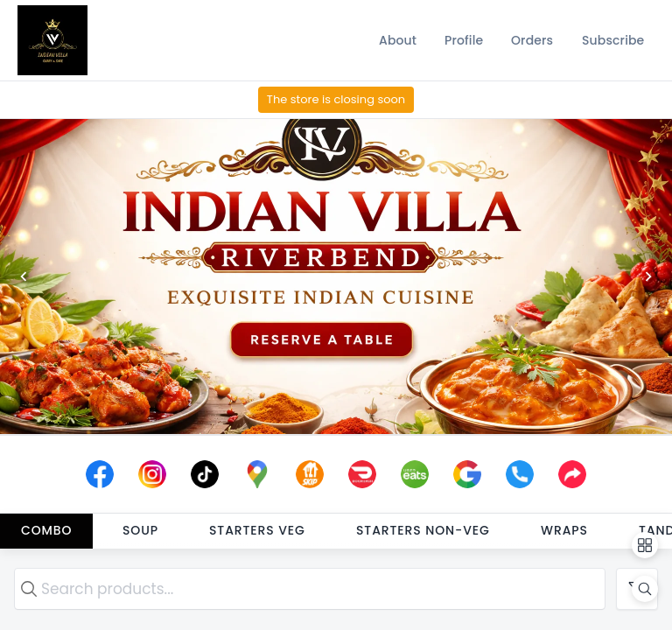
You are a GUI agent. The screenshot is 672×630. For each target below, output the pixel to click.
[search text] (310, 589)
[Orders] (532, 40)
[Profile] (464, 40)
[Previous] (24, 276)
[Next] (648, 276)
